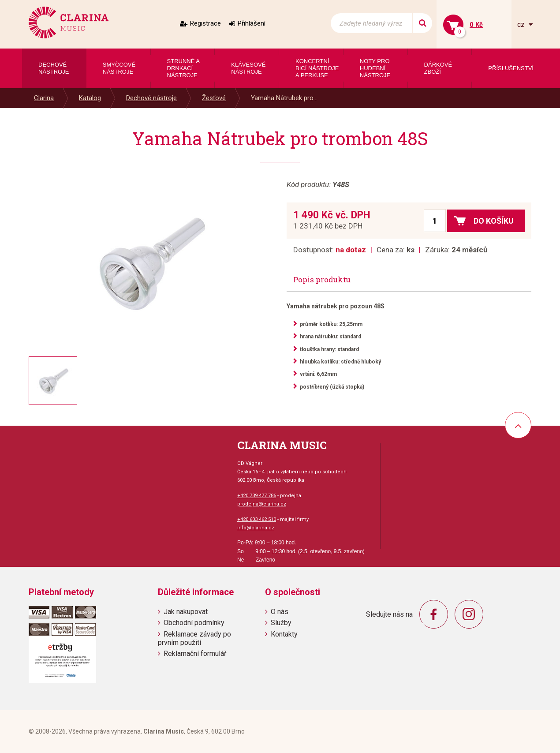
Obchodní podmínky (194, 623)
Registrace (205, 23)
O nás (280, 612)
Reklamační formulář (195, 654)
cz (522, 24)
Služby (281, 623)
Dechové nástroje (151, 98)
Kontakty (284, 634)
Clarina (44, 98)
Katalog (90, 98)
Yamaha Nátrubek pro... (284, 98)
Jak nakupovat (186, 612)
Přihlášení (252, 23)
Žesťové (214, 98)
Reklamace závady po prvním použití (194, 638)
